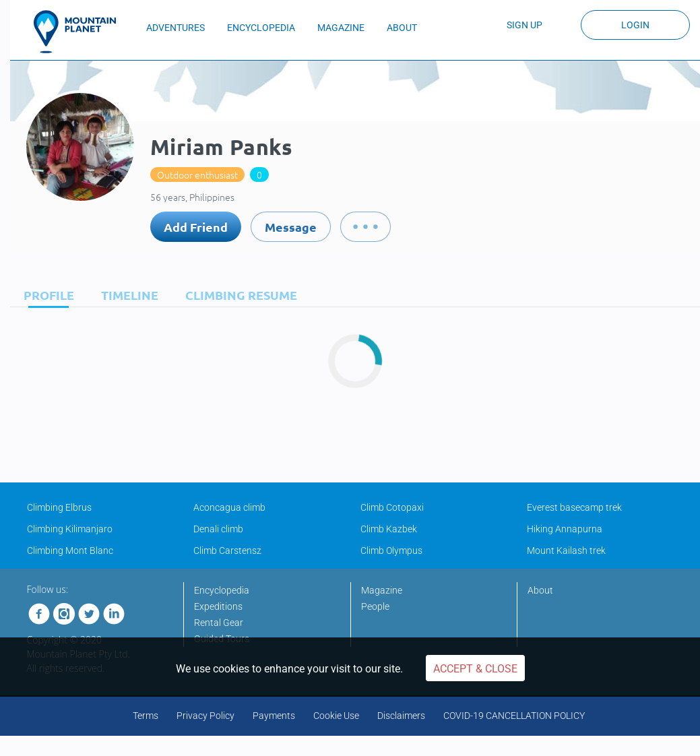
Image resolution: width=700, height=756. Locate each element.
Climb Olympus (391, 550)
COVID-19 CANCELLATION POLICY (514, 716)
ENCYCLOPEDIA (261, 28)
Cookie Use (336, 716)
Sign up (524, 25)
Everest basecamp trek (574, 507)
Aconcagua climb (229, 507)
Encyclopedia (222, 590)
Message (291, 227)
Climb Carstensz (227, 550)
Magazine (382, 590)
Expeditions (218, 606)
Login (635, 25)
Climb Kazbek (389, 529)
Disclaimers (401, 716)
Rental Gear (219, 623)
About (540, 590)
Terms (146, 716)
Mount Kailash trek (566, 550)
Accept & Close (475, 669)
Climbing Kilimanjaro (70, 529)
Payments (274, 716)
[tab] (45, 295)
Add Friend (196, 227)
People (375, 606)
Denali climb (218, 529)
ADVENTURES (176, 28)
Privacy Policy (205, 716)
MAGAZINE (341, 28)
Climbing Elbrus (59, 507)
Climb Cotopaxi (392, 507)
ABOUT (402, 28)
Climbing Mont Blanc (70, 550)
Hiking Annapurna (565, 529)
